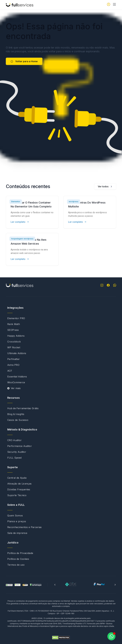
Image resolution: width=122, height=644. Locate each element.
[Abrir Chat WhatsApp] (111, 636)
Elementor (16, 202)
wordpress (74, 202)
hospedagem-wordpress (22, 239)
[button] (55, 585)
